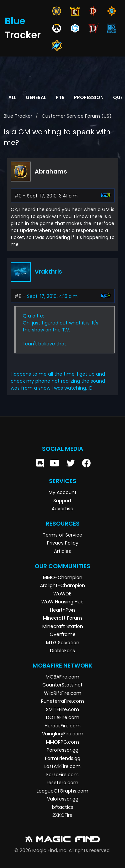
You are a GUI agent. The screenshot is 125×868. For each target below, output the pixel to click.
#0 (18, 196)
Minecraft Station (63, 626)
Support (62, 501)
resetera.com (62, 783)
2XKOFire (62, 815)
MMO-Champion (63, 577)
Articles (62, 551)
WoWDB (62, 594)
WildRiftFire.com (63, 693)
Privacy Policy (63, 543)
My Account (63, 492)
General (36, 97)
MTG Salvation (63, 643)
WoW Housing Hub (62, 602)
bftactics (63, 807)
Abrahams (51, 172)
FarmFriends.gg (63, 758)
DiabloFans (62, 651)
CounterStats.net (62, 685)
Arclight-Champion (62, 585)
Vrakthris (48, 272)
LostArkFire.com (62, 766)
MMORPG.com (62, 742)
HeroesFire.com (63, 726)
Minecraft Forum (62, 618)
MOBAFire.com (62, 677)
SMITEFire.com (62, 709)
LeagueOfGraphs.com (62, 791)
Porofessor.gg (62, 750)
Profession (89, 97)
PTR (60, 97)
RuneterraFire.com (62, 701)
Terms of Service (62, 535)
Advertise (62, 509)
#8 (18, 296)
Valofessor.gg (63, 799)
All (12, 97)
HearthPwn (62, 610)
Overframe (63, 634)
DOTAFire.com (63, 717)
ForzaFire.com (62, 775)
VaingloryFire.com (63, 734)
